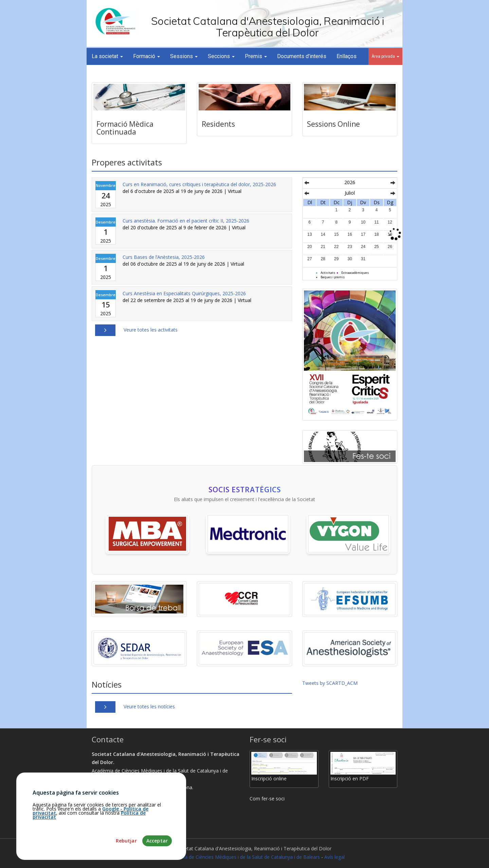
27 (310, 259)
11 (376, 222)
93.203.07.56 (108, 812)
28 (323, 259)
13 (310, 234)
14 (323, 234)
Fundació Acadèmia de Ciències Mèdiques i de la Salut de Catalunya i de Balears (232, 857)
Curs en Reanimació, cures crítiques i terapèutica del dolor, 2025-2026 (199, 184)
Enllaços (347, 56)
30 (350, 259)
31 (363, 259)
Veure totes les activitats (151, 330)
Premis (256, 56)
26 (390, 247)
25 (376, 247)
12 (390, 222)
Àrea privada (385, 56)
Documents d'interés (302, 56)
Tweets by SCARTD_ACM (330, 683)
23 (350, 247)
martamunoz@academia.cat (126, 821)
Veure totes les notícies (149, 706)
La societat (107, 56)
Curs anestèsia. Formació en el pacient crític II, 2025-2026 (186, 221)
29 (336, 259)
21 (323, 247)
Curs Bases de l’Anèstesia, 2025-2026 (164, 257)
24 (363, 247)
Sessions (184, 56)
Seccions (221, 56)
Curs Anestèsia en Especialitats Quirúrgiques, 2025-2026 (184, 293)
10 (363, 222)
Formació (147, 56)
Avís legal (334, 857)
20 (310, 247)
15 (336, 234)
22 (336, 247)
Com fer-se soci (267, 799)
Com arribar (108, 804)
